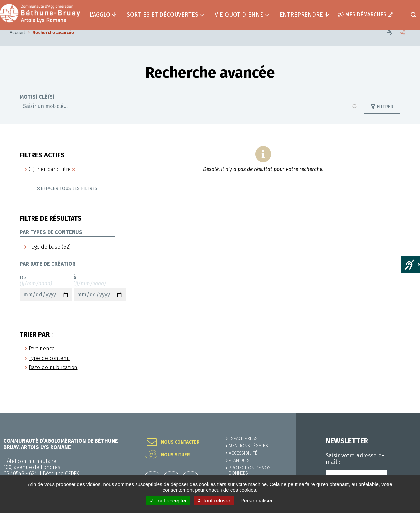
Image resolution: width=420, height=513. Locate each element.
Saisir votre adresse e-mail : (355, 459)
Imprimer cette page (389, 43)
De (46, 298)
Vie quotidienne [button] (239, 15)
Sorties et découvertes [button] (162, 15)
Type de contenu (49, 368)
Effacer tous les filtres (69, 198)
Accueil (17, 43)
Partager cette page (403, 43)
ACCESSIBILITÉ (243, 453)
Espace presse (244, 439)
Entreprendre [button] (301, 15)
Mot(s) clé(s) (37, 107)
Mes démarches (366, 15)
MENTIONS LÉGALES (248, 446)
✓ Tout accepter (168, 501)
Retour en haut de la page (400, 413)
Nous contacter (180, 442)
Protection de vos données (250, 470)
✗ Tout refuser (214, 501)
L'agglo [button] (100, 15)
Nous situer (176, 455)
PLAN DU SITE (242, 461)
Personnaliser (257, 501)
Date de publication (53, 377)
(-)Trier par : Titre (50, 179)
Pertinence (42, 358)
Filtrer (385, 117)
